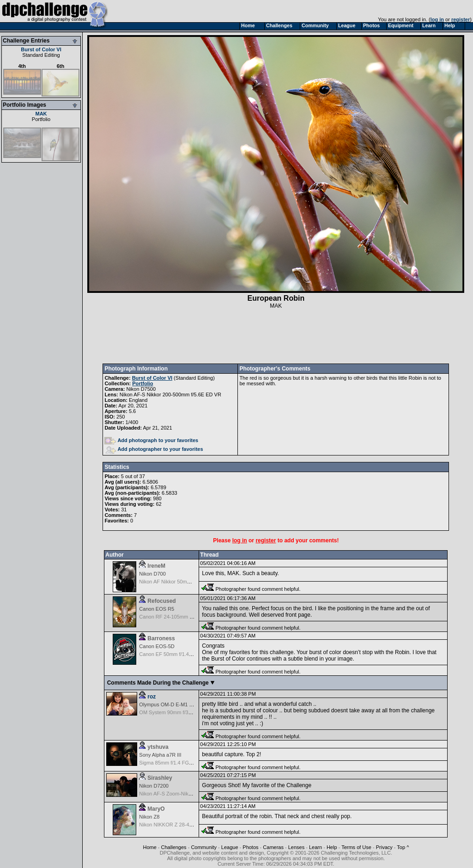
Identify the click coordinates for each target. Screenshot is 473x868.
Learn (315, 847)
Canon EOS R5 (157, 609)
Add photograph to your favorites (151, 440)
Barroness (161, 638)
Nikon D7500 (141, 389)
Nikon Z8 (149, 817)
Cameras (273, 847)
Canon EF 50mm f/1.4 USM (170, 654)
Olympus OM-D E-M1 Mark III (173, 704)
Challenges (174, 847)
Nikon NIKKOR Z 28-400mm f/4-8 (177, 825)
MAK (41, 114)
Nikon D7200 (154, 786)
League (230, 847)
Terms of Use (356, 847)
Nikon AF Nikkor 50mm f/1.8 (171, 582)
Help (332, 847)
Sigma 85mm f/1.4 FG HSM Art (174, 763)
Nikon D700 (152, 574)
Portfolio (41, 119)
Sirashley (160, 778)
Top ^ (403, 847)
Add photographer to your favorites (154, 449)
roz (152, 697)
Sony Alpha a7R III (160, 755)
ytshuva (158, 747)
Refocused (161, 601)
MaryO (156, 809)
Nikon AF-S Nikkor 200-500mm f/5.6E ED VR (170, 395)
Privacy (384, 847)
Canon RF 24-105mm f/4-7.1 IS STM (181, 617)
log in (437, 19)
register (461, 19)
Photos (250, 847)
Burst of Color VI (41, 49)
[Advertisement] (276, 336)
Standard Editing (41, 55)
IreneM (156, 566)
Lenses (296, 847)
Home (149, 847)
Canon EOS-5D (157, 646)
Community (204, 847)
